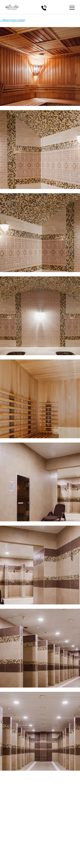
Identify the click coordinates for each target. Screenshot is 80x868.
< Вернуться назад (13, 20)
